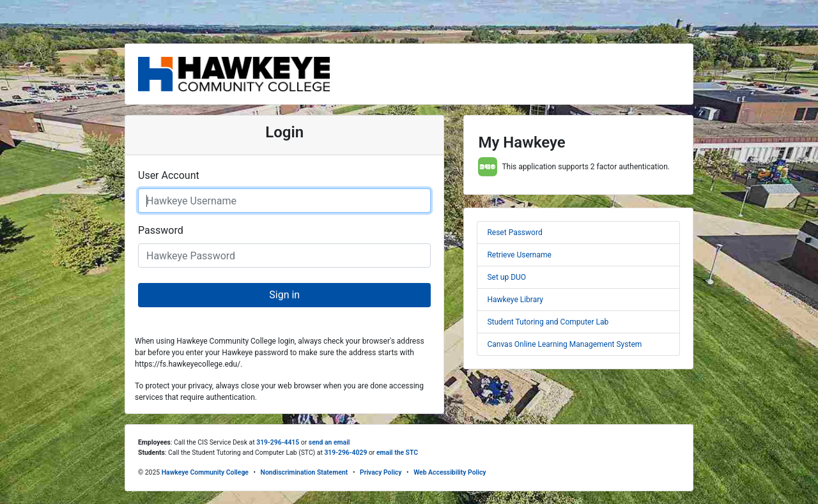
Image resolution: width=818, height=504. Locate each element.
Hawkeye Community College (205, 472)
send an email (329, 442)
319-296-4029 (345, 453)
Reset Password (514, 233)
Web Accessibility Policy (450, 472)
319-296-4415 (278, 442)
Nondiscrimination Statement (305, 472)
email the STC (397, 453)
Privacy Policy (381, 472)
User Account (169, 175)
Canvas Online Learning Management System (564, 344)
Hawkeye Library (515, 300)
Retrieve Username (519, 255)
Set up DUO (506, 277)
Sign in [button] (284, 295)
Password (161, 230)
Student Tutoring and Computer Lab (548, 322)
